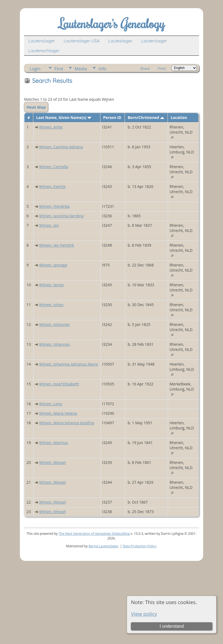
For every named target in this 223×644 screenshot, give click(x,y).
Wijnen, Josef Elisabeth (59, 384)
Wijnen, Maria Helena (58, 413)
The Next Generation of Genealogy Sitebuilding (94, 534)
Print (162, 68)
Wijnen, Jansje (51, 285)
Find (59, 69)
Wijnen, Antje (51, 127)
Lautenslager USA (82, 41)
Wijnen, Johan (51, 305)
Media (81, 69)
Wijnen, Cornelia (54, 167)
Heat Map (36, 107)
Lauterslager (154, 41)
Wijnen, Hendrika (54, 206)
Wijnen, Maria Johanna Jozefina (67, 423)
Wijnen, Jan (49, 225)
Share (145, 68)
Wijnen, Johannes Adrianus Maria (69, 364)
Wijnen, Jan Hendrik (57, 245)
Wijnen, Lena (51, 404)
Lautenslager (42, 41)
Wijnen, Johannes (55, 324)
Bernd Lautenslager (103, 546)
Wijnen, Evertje (52, 186)
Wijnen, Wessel (52, 462)
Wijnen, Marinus (54, 443)
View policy (144, 614)
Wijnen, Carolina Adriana (61, 147)
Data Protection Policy (139, 546)
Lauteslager (120, 41)
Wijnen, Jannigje (53, 265)
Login (35, 69)
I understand (172, 626)
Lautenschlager (44, 51)
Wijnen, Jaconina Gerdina (61, 216)
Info (102, 69)
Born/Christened (146, 117)
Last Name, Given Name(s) (64, 117)
